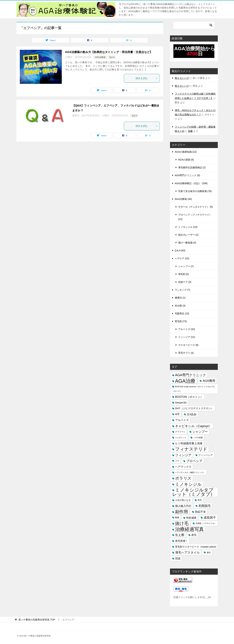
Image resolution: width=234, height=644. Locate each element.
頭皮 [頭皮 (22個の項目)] (178, 558)
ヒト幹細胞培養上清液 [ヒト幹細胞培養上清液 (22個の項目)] (189, 443)
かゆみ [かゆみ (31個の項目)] (192, 414)
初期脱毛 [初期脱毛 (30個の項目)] (205, 506)
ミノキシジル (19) (188, 227)
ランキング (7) (183, 290)
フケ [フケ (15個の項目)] (177, 461)
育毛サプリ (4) (186, 353)
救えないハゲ (182, 78)
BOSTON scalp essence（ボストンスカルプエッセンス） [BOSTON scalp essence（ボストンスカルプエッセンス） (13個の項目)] (194, 389)
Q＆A (112, 57)
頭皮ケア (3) (185, 282)
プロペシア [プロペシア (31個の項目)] (194, 461)
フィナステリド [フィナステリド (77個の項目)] (191, 449)
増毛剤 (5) (184, 274)
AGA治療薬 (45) (183, 199)
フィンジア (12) (187, 337)
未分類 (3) (180, 306)
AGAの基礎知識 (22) (186, 152)
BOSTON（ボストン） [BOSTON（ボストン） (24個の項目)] (189, 397)
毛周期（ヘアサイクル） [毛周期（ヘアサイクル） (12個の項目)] (206, 523)
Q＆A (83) (180, 250)
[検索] (194, 25)
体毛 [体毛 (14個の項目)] (200, 500)
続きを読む (147, 78)
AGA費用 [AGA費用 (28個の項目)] (209, 381)
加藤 (190, 131)
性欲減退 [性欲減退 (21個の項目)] (191, 518)
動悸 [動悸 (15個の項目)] (177, 518)
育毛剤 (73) (181, 321)
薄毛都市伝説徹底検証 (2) (192, 167)
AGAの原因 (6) (186, 160)
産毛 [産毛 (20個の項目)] (194, 535)
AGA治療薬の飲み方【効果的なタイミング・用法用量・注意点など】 (109, 52)
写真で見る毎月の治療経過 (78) (195, 191)
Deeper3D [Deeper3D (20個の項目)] (181, 403)
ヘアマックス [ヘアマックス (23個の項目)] (183, 467)
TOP (37, 620)
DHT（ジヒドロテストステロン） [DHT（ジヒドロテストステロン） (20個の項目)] (194, 408)
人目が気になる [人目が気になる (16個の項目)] (183, 500)
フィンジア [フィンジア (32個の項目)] (183, 455)
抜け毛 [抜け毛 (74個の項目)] (182, 523)
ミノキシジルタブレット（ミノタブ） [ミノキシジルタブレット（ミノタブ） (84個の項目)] (194, 492)
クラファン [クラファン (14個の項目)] (180, 432)
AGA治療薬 (100, 57)
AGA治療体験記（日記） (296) (191, 183)
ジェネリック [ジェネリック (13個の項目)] (181, 438)
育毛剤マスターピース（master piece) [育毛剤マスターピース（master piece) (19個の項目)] (196, 547)
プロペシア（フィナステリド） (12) (195, 217)
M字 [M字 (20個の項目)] (177, 414)
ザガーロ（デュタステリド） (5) (196, 207)
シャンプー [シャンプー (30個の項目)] (200, 432)
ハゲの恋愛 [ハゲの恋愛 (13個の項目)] (198, 438)
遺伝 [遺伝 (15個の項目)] (209, 553)
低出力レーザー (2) (188, 235)
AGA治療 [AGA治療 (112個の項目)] (185, 381)
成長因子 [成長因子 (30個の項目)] (210, 518)
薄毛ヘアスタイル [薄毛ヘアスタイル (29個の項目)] (187, 553)
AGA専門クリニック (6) (187, 175)
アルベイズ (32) (187, 329)
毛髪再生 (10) (182, 313)
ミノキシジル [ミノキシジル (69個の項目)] (188, 484)
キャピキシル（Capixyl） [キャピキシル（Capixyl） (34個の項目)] (193, 426)
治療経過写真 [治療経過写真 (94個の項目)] (189, 529)
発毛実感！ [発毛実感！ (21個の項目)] (182, 541)
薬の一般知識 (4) (187, 243)
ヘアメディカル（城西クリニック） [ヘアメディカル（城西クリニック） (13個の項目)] (190, 472)
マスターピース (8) (188, 345)
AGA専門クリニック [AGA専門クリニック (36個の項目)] (191, 375)
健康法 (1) (180, 298)
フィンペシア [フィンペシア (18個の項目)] (205, 455)
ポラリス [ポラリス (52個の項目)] (183, 478)
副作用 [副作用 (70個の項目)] (182, 512)
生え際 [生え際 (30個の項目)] (180, 535)
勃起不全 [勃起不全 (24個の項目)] (200, 512)
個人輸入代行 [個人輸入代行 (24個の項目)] (183, 506)
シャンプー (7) (186, 266)
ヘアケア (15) (182, 258)
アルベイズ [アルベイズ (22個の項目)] (182, 420)
